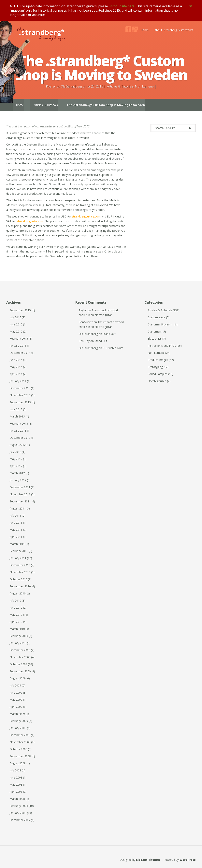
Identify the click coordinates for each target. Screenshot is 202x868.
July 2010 (15, 600)
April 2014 (16, 374)
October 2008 (18, 749)
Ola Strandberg (71, 86)
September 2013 (20, 402)
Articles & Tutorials (120, 86)
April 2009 (16, 707)
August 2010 (18, 593)
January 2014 (18, 381)
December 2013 (20, 388)
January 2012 (18, 480)
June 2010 (16, 608)
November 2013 (20, 395)
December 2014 (20, 353)
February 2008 (19, 806)
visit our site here (122, 6)
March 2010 (17, 629)
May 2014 (16, 367)
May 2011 (16, 530)
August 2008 (18, 763)
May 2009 (16, 700)
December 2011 (20, 487)
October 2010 (18, 579)
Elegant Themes (148, 860)
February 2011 (19, 551)
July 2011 (15, 516)
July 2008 (15, 770)
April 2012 (16, 466)
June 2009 (16, 692)
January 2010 (18, 643)
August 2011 (18, 508)
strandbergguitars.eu (30, 221)
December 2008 (20, 735)
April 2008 (16, 792)
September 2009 (20, 671)
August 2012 (18, 445)
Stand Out (109, 334)
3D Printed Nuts (113, 348)
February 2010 (19, 636)
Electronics (155, 339)
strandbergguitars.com (86, 216)
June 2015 (16, 324)
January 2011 (18, 558)
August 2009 (18, 678)
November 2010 (20, 572)
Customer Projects (160, 324)
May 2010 (16, 615)
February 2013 (19, 423)
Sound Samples (158, 374)
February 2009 (19, 721)
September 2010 (20, 586)
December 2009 (20, 650)
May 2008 (16, 785)
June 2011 (16, 523)
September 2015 (20, 310)
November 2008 (20, 742)
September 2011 (20, 501)
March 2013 (17, 416)
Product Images (158, 360)
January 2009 (18, 728)
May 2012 (16, 459)
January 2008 (18, 813)
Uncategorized (157, 381)
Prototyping (155, 367)
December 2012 (20, 438)
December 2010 (20, 565)
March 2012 (17, 473)
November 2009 (20, 657)
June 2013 (16, 409)
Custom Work (157, 317)
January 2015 (18, 346)
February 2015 (19, 339)
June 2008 (16, 777)
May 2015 (16, 331)
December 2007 (20, 820)
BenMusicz (86, 322)
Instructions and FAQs (162, 346)
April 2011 (16, 537)
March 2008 (17, 799)
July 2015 (15, 317)
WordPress (188, 860)
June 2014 (16, 360)
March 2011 (17, 544)
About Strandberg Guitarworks (174, 30)
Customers (155, 331)
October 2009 (18, 664)
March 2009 (17, 714)
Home (145, 30)
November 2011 (20, 494)
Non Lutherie (144, 86)
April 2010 (16, 622)
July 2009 (15, 685)
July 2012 (15, 452)
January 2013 (18, 431)
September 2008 (20, 756)
